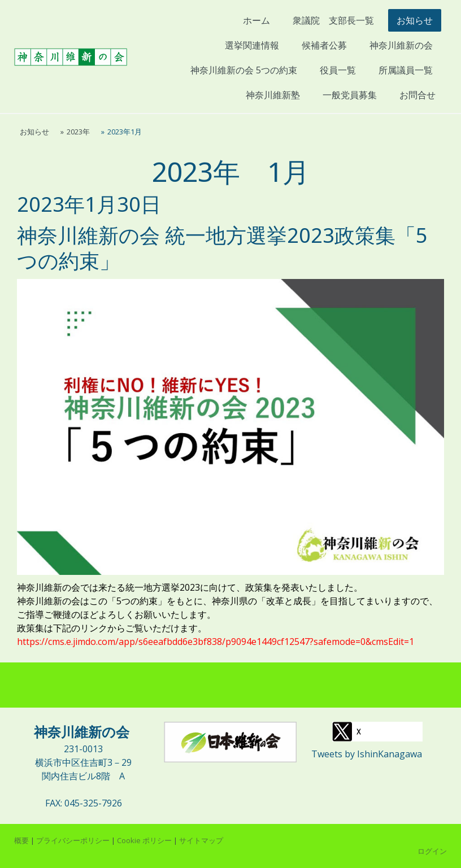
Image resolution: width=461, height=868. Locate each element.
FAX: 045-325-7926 (84, 803)
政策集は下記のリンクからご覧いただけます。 (112, 628)
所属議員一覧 (406, 70)
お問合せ (417, 95)
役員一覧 (338, 70)
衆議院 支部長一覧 (333, 20)
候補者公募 (324, 45)
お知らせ (415, 20)
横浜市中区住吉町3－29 (83, 762)
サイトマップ (201, 840)
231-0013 (83, 749)
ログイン (432, 851)
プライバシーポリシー (73, 840)
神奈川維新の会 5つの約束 (244, 70)
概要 (21, 840)
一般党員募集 (350, 95)
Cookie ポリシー (144, 840)
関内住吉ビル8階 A (83, 776)
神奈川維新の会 (401, 45)
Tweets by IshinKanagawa (367, 754)
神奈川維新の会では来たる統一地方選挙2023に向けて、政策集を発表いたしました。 (190, 587)
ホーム (256, 20)
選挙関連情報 (252, 45)
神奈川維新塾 (277, 95)
